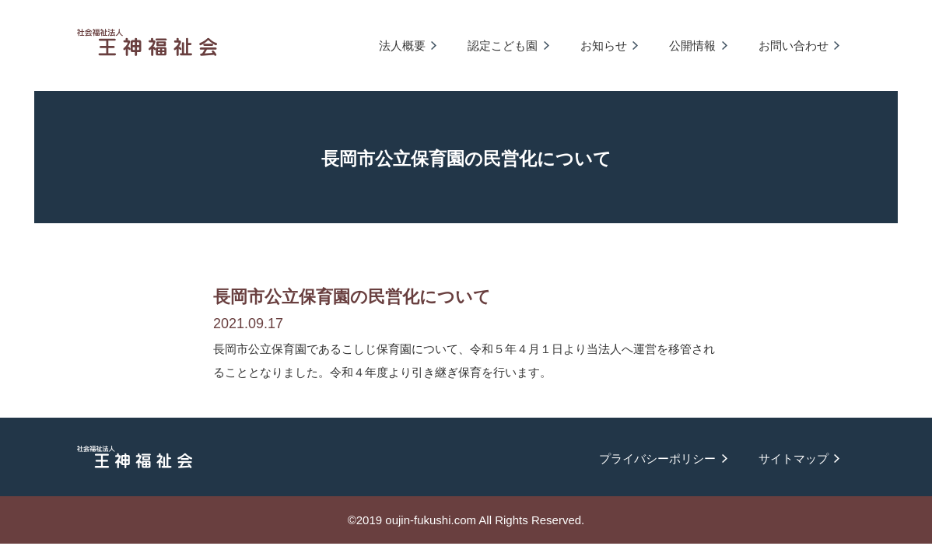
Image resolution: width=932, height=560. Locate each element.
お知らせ (604, 45)
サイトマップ (794, 458)
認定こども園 (503, 45)
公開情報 (692, 45)
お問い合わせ (794, 45)
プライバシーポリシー (657, 458)
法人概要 (402, 45)
